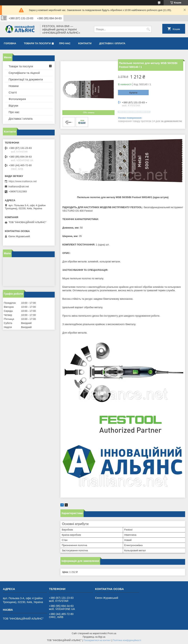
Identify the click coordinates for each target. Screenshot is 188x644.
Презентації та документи (26, 79)
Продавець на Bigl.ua (94, 637)
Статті (13, 92)
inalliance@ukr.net (19, 186)
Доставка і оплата (112, 43)
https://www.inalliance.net (23, 181)
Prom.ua (112, 633)
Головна (10, 43)
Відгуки (13, 106)
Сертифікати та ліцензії (24, 73)
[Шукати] (148, 29)
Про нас (65, 43)
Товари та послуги (37, 43)
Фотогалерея (17, 99)
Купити (133, 93)
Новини (14, 86)
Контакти (85, 43)
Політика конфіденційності (127, 640)
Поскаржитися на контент (97, 640)
